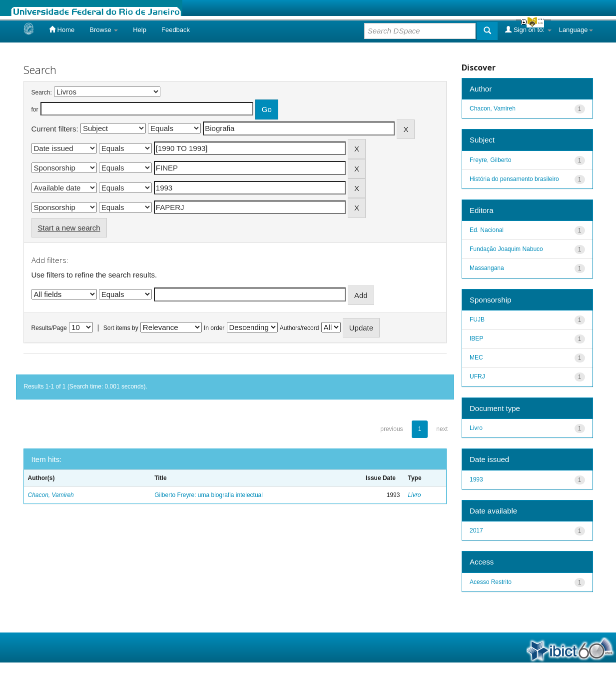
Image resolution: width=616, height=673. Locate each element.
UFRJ (477, 376)
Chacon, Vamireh (51, 495)
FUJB (477, 319)
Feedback (176, 30)
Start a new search (69, 228)
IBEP (476, 338)
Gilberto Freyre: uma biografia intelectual (209, 495)
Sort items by (121, 328)
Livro (414, 495)
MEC (476, 357)
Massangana (487, 268)
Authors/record (300, 328)
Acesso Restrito (491, 582)
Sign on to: (528, 29)
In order (214, 328)
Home (62, 29)
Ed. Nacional (487, 230)
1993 (476, 479)
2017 (476, 530)
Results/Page (49, 328)
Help (140, 30)
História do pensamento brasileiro (514, 179)
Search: (42, 92)
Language (576, 30)
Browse (104, 30)
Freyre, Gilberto (490, 160)
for (35, 109)
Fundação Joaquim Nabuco (506, 249)
